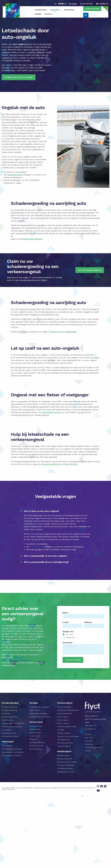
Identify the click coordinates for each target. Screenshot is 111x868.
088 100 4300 (71, 464)
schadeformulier (15, 175)
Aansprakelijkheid (65, 713)
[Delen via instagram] (100, 786)
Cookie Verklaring (8, 788)
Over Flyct (89, 738)
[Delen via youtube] (100, 789)
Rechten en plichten (66, 765)
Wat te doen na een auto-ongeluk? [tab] (42, 511)
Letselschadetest (88, 9)
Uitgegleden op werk (66, 772)
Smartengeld (7, 746)
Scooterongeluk (64, 746)
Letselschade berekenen (12, 727)
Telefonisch (71, 638)
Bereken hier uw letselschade (63, 332)
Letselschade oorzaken (39, 707)
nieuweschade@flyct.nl (51, 464)
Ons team (89, 741)
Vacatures (89, 744)
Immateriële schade (10, 736)
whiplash (95, 358)
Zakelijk (68, 10)
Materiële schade (9, 733)
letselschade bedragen (32, 239)
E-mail (66, 622)
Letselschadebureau (93, 747)
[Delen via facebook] (103, 786)
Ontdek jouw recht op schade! (19, 77)
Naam (66, 613)
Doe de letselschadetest (90, 270)
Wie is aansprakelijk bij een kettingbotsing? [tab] (46, 562)
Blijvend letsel (35, 733)
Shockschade (35, 729)
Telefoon (88, 622)
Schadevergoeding (9, 707)
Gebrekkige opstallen (38, 713)
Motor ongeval (63, 723)
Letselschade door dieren (40, 717)
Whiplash (33, 739)
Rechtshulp (56, 10)
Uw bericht (68, 643)
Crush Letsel (35, 736)
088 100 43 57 (91, 726)
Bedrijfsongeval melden (67, 762)
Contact (25, 14)
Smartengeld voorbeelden (13, 752)
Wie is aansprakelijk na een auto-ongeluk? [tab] (46, 556)
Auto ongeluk (63, 717)
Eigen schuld (35, 710)
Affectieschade (36, 726)
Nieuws (88, 751)
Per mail (69, 634)
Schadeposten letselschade (13, 723)
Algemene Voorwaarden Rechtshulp (66, 787)
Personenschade (36, 746)
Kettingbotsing (63, 740)
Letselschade (27, 10)
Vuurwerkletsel (36, 749)
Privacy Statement (88, 787)
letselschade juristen (51, 412)
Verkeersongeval (64, 707)
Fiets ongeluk (63, 720)
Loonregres (6, 730)
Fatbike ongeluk (64, 733)
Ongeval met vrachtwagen (68, 736)
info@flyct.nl (90, 729)
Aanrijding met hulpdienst (68, 710)
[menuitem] (28, 10)
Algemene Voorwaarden (43, 787)
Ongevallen (42, 10)
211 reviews (73, 4)
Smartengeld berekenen (12, 749)
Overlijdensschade (37, 742)
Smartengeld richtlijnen (12, 755)
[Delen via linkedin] (106, 786)
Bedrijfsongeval (64, 755)
